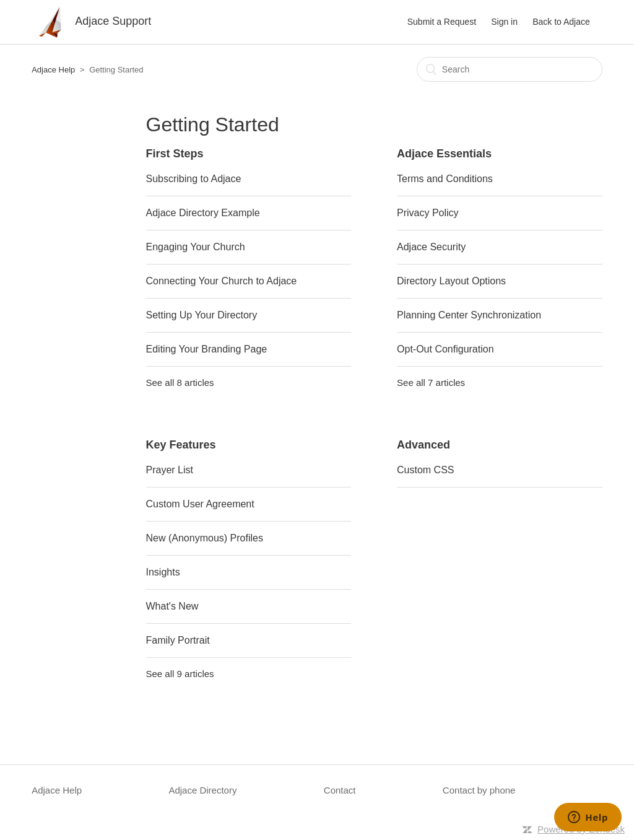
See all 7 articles (431, 383)
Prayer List (170, 470)
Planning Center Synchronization (469, 315)
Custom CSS (425, 470)
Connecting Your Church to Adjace (222, 281)
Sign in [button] (504, 22)
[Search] (510, 69)
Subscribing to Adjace (194, 179)
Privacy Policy (428, 213)
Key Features (181, 445)
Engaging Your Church (196, 247)
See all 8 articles (180, 383)
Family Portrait (178, 640)
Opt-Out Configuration (445, 349)
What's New (172, 606)
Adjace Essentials (444, 154)
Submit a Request (442, 22)
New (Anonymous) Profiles (205, 538)
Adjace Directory (202, 790)
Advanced (423, 445)
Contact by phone (479, 790)
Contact (340, 790)
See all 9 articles (180, 674)
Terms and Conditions (445, 179)
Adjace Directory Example (203, 213)
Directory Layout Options (451, 281)
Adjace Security (431, 247)
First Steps (175, 154)
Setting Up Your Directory (202, 315)
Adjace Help (53, 70)
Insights (163, 572)
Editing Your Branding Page (207, 349)
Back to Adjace (561, 22)
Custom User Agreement (200, 504)
